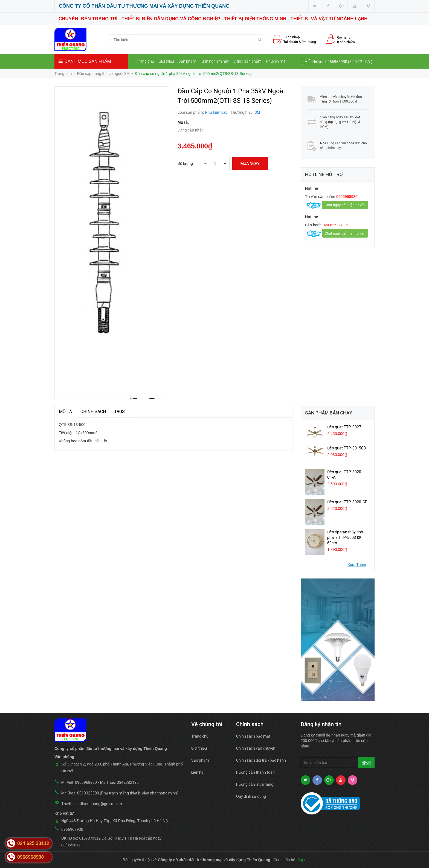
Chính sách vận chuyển (256, 748)
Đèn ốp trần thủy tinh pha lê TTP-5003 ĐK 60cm (345, 537)
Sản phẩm (187, 61)
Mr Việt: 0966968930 (79, 782)
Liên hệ (145, 76)
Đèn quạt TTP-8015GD (347, 448)
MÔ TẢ (65, 412)
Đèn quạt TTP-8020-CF (347, 502)
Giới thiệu (166, 61)
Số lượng (185, 163)
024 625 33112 (335, 225)
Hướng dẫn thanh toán (255, 772)
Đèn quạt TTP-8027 (344, 427)
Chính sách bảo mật (253, 736)
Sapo (302, 860)
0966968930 (336, 62)
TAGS (120, 412)
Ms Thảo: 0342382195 (119, 782)
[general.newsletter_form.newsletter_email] (338, 762)
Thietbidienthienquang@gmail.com (92, 804)
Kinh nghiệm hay (215, 61)
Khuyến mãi (276, 61)
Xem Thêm (357, 565)
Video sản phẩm (247, 61)
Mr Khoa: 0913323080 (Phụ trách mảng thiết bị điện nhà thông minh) (120, 793)
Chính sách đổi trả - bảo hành (261, 760)
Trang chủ (145, 61)
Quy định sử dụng (251, 796)
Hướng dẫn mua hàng (255, 784)
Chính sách (93, 412)
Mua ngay (250, 163)
